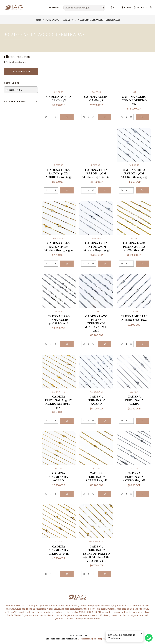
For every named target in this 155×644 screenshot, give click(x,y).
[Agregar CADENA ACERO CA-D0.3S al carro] (67, 117)
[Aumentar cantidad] (55, 117)
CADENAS (68, 20)
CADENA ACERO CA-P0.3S (96, 98)
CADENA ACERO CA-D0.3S (59, 98)
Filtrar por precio (21, 101)
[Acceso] (141, 8)
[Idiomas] (114, 8)
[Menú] (54, 8)
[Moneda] (126, 8)
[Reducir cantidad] (47, 117)
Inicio (38, 20)
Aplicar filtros (21, 71)
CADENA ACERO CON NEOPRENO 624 (134, 100)
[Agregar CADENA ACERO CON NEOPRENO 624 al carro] (142, 117)
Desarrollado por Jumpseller (93, 639)
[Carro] (151, 8)
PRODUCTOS (52, 20)
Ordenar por (12, 83)
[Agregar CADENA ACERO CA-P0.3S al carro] (105, 117)
